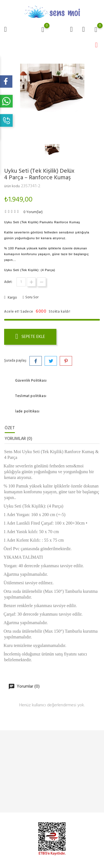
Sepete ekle (30, 337)
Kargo (12, 298)
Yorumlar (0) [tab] (18, 439)
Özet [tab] (10, 428)
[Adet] (21, 282)
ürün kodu (12, 186)
